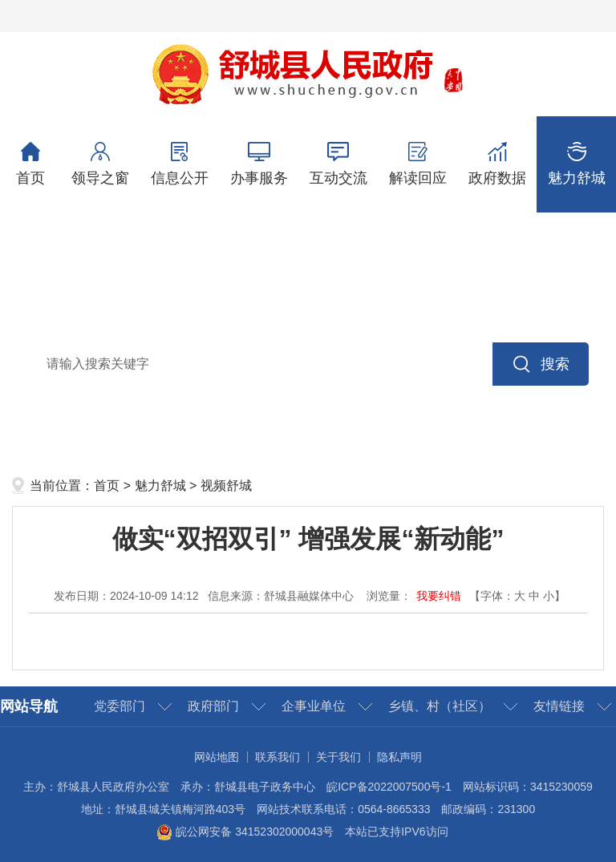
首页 (30, 164)
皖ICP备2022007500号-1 (389, 787)
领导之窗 (100, 164)
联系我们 (278, 757)
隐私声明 (399, 757)
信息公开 (179, 164)
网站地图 (217, 757)
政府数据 (497, 164)
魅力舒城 (576, 164)
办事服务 (259, 164)
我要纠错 (439, 596)
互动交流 (338, 164)
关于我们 (338, 757)
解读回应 (417, 164)
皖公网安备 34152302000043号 (245, 832)
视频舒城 (226, 486)
